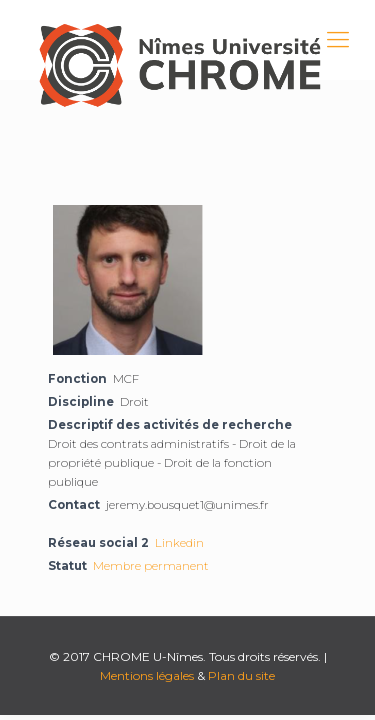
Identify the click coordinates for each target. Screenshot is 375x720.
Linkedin (179, 543)
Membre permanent (151, 566)
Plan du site (241, 675)
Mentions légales (147, 675)
